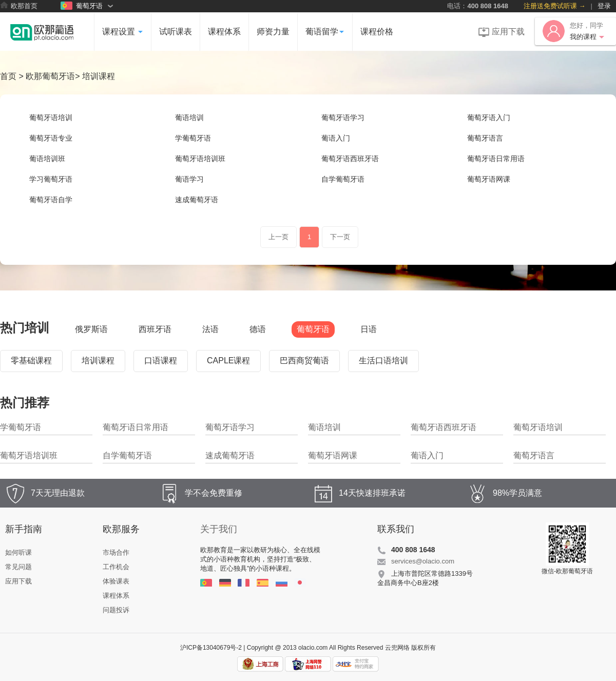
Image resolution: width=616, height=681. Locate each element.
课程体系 (224, 32)
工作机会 (116, 567)
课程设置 (123, 32)
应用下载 (502, 32)
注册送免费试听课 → (555, 6)
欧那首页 (19, 6)
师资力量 (273, 32)
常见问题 (18, 567)
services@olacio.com (423, 561)
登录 (604, 6)
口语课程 (161, 361)
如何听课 (18, 552)
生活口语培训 (383, 361)
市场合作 (116, 552)
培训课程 (98, 361)
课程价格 (377, 32)
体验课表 (116, 581)
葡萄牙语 (82, 6)
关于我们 (219, 529)
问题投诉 (116, 610)
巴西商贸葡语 (304, 361)
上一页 (278, 237)
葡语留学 (325, 32)
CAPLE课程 (228, 361)
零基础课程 (31, 361)
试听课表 (176, 32)
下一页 (340, 237)
